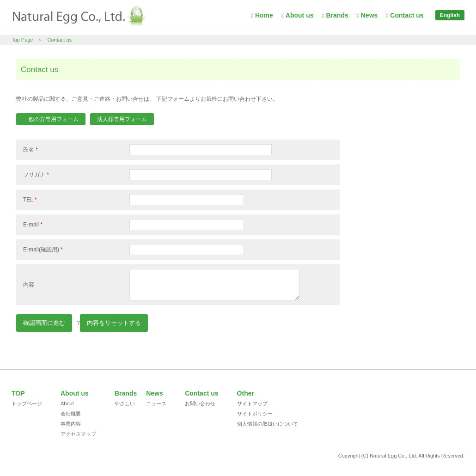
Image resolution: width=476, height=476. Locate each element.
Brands (337, 15)
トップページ (27, 403)
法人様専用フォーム (122, 119)
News (369, 15)
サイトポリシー (255, 414)
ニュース (156, 403)
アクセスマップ (78, 434)
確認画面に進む (44, 323)
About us (300, 15)
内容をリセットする (114, 323)
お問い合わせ (200, 403)
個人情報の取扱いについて (268, 424)
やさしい (125, 403)
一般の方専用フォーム (51, 119)
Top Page (22, 40)
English (450, 15)
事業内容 (71, 424)
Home (264, 15)
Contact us (407, 15)
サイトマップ (252, 403)
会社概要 (71, 414)
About (67, 403)
